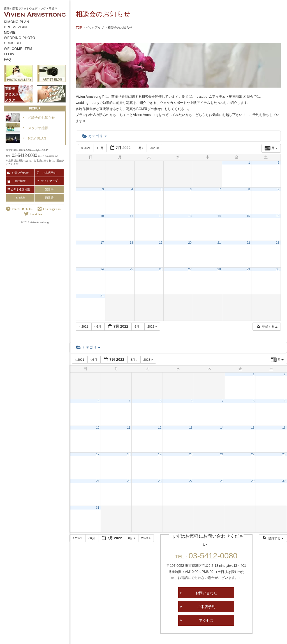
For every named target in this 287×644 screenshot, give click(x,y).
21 (219, 243)
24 (102, 269)
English (20, 197)
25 (131, 269)
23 (278, 243)
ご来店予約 (206, 607)
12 (161, 216)
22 (248, 243)
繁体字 (49, 189)
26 (161, 269)
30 (278, 269)
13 (190, 216)
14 (219, 216)
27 (190, 269)
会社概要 (20, 181)
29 (248, 269)
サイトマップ (49, 181)
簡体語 (49, 197)
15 (248, 216)
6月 (100, 148)
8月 (141, 148)
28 (219, 269)
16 (278, 216)
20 (190, 243)
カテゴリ (94, 136)
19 (161, 243)
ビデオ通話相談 (20, 189)
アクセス (206, 620)
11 (131, 216)
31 (102, 296)
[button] (267, 327)
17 (102, 243)
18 (131, 243)
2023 (155, 148)
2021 (86, 148)
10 (102, 216)
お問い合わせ (206, 593)
